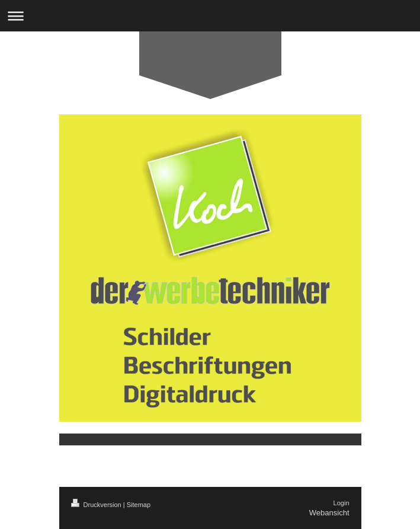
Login (342, 503)
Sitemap (139, 505)
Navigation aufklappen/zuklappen (210, 16)
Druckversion (97, 505)
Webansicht (329, 513)
